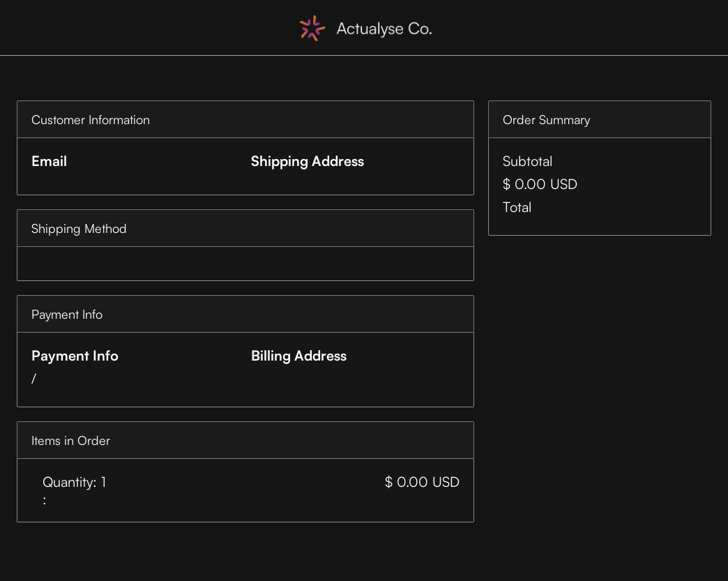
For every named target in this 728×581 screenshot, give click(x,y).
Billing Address (299, 355)
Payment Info (75, 355)
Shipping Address (308, 161)
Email (49, 161)
